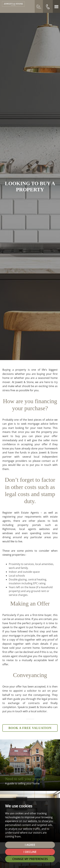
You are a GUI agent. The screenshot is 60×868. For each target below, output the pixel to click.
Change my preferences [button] (30, 859)
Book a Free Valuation (30, 728)
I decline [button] (30, 852)
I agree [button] (30, 845)
